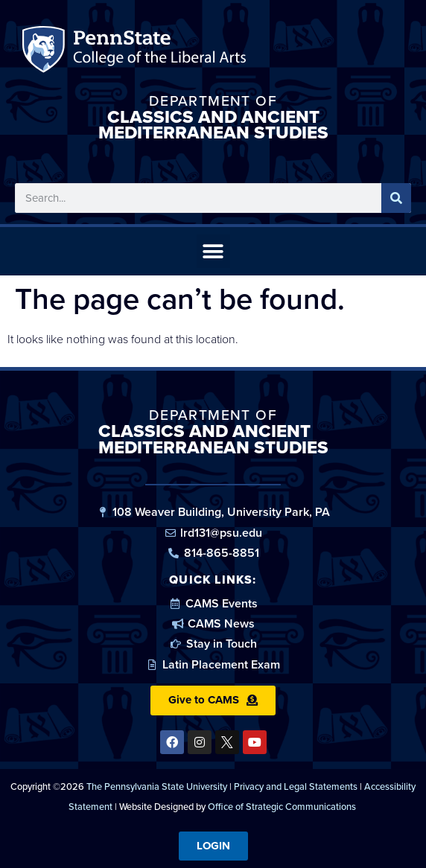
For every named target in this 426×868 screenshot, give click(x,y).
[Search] (396, 198)
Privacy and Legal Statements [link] (296, 786)
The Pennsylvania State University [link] (157, 786)
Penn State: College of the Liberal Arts (158, 52)
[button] (213, 251)
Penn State (46, 52)
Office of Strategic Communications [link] (282, 807)
